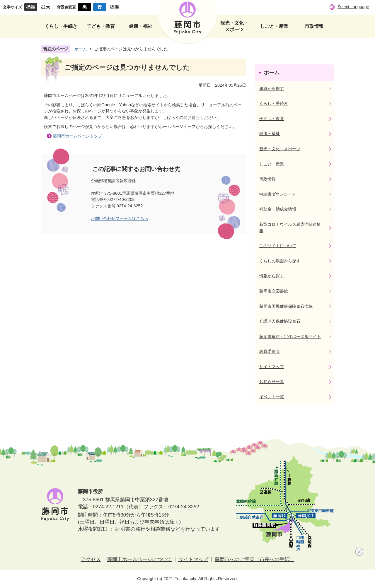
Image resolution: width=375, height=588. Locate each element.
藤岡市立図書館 (274, 291)
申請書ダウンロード (278, 194)
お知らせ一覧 (272, 382)
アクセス (91, 559)
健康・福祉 (270, 134)
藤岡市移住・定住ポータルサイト (290, 336)
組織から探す (272, 88)
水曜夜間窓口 (93, 529)
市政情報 (267, 179)
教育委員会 (270, 351)
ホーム (81, 49)
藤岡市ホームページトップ (77, 136)
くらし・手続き (274, 103)
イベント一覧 (272, 397)
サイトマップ (272, 367)
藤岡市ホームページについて (140, 559)
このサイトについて (278, 246)
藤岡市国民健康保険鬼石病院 (286, 306)
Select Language (353, 7)
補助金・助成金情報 (278, 209)
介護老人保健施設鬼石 (280, 321)
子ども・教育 (272, 119)
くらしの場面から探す (280, 261)
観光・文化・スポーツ (280, 149)
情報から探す (272, 276)
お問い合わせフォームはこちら (120, 218)
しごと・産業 (272, 164)
